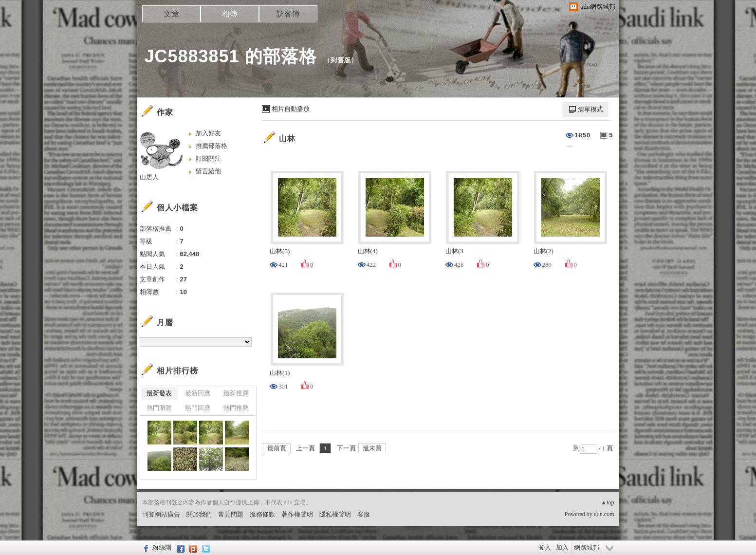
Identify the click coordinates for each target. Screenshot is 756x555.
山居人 (149, 177)
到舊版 (341, 60)
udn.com (604, 514)
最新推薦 (236, 393)
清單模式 (590, 109)
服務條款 (262, 514)
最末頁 (372, 448)
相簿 (230, 14)
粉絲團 (162, 547)
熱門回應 (198, 408)
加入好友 (208, 133)
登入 (545, 547)
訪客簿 (288, 14)
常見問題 (231, 514)
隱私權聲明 (335, 514)
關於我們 (199, 514)
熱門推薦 (236, 408)
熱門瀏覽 (159, 408)
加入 (562, 547)
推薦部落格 (212, 146)
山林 (287, 139)
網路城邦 (587, 547)
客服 (364, 514)
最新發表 (159, 393)
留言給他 (208, 171)
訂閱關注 (208, 158)
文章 (171, 14)
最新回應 (198, 393)
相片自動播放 (291, 109)
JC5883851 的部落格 (231, 56)
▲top (607, 502)
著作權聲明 (297, 514)
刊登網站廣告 (161, 514)
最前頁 (277, 448)
